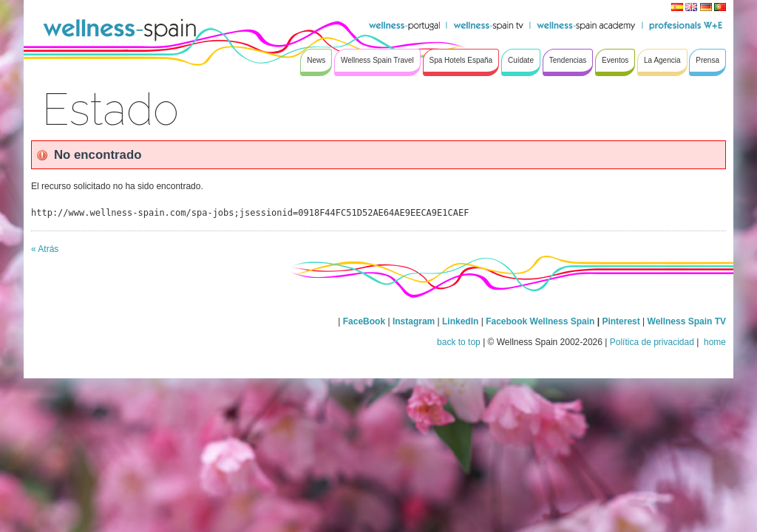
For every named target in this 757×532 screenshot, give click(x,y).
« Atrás (45, 249)
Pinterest (622, 321)
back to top (459, 342)
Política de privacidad (652, 342)
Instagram (414, 321)
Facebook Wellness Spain (540, 321)
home (714, 342)
